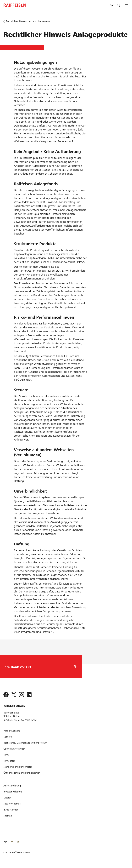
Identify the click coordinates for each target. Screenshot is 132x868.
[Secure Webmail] (12, 804)
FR (12, 842)
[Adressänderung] (12, 786)
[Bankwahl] (40, 668)
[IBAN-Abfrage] (11, 810)
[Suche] (118, 5)
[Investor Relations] (13, 792)
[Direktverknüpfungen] (112, 5)
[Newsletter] (9, 761)
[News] (6, 755)
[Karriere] (8, 737)
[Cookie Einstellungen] (14, 749)
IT (18, 842)
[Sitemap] (8, 816)
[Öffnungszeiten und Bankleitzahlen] (22, 773)
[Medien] (7, 798)
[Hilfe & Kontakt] (12, 731)
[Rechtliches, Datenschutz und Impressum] (25, 743)
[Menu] (127, 5)
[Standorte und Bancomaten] (18, 767)
